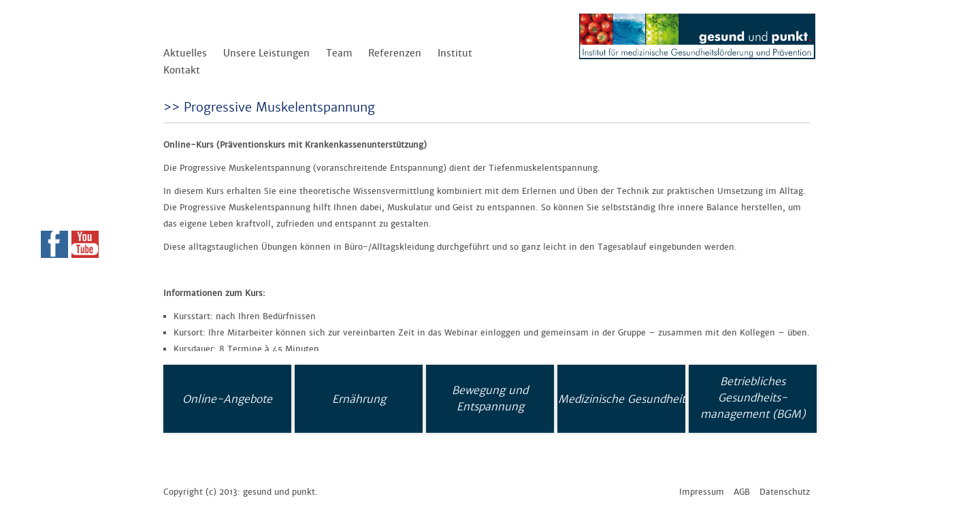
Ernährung (359, 399)
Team (339, 53)
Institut (455, 53)
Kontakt (182, 70)
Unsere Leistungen (266, 53)
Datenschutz (785, 492)
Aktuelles (185, 53)
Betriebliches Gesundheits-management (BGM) (753, 397)
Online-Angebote (227, 399)
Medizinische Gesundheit (622, 399)
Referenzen (395, 53)
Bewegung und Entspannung (490, 398)
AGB (742, 492)
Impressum (702, 492)
